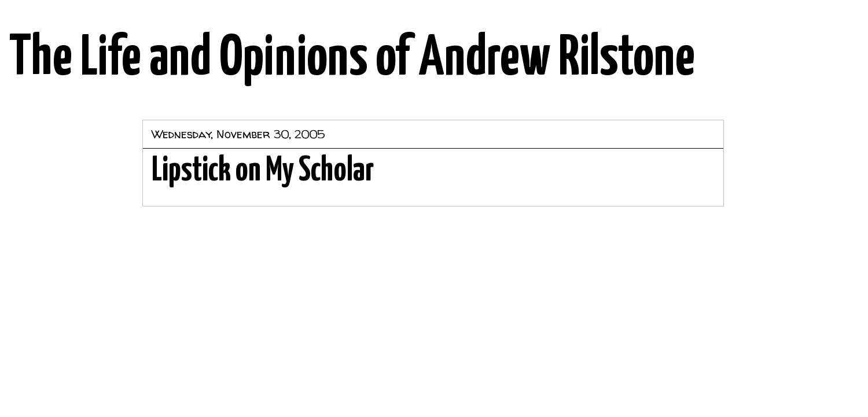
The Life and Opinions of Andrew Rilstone (352, 59)
